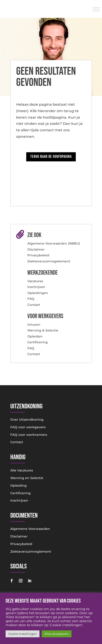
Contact (34, 305)
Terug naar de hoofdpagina (51, 157)
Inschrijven (36, 287)
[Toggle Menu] (96, 9)
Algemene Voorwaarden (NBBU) (54, 243)
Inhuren (34, 325)
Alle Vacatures (22, 470)
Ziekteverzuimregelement (49, 261)
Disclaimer (36, 249)
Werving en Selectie (27, 478)
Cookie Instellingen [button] (23, 634)
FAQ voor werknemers (29, 435)
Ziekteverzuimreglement (31, 551)
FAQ (31, 299)
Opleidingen (38, 293)
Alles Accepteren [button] (57, 634)
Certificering (38, 342)
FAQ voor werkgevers (28, 427)
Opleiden (35, 336)
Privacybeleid (38, 255)
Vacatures (35, 281)
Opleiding (18, 486)
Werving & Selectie (43, 330)
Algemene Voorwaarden (30, 529)
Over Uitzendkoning (27, 420)
